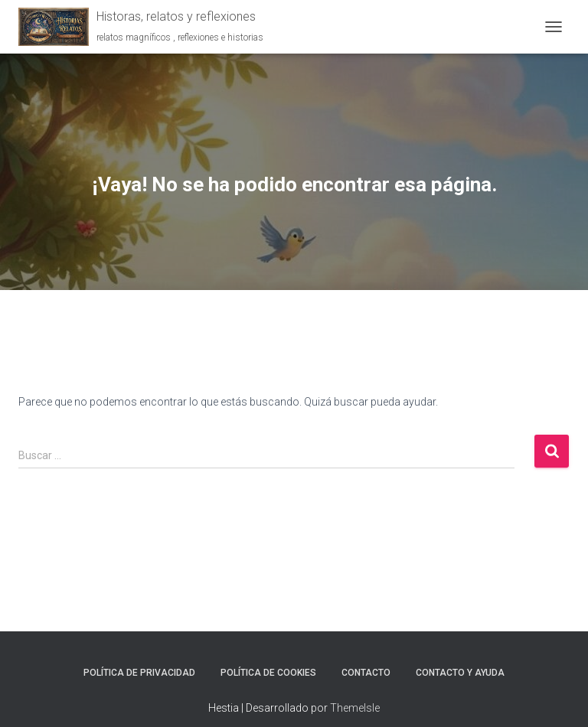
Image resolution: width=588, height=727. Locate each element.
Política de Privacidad (139, 673)
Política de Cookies (268, 673)
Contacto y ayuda (460, 673)
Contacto (366, 673)
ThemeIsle (355, 708)
